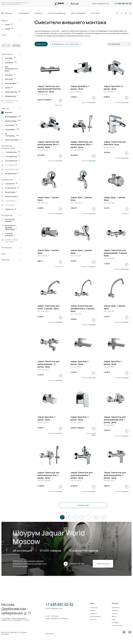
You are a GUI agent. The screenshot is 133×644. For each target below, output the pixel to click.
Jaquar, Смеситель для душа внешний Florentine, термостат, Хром (49, 89)
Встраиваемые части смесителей (66, 44)
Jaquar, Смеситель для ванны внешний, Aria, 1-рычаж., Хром (115, 420)
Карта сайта (50, 634)
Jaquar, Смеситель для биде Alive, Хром (115, 143)
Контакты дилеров (57, 13)
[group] (50, 69)
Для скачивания (78, 13)
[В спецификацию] (61, 100)
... (89, 517)
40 (96, 517)
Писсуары (115, 622)
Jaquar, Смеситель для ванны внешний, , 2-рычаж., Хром (48, 364)
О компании (24, 13)
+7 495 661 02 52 (123, 4)
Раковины (115, 611)
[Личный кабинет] (130, 13)
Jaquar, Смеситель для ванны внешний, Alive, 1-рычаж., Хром (49, 145)
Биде (113, 620)
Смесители (41, 44)
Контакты (96, 13)
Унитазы (115, 613)
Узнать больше (103, 564)
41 (103, 517)
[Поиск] (117, 13)
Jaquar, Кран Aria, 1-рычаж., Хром (80, 363)
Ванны (114, 616)
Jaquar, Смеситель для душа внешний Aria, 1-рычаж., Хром (82, 475)
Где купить (93, 613)
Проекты (39, 13)
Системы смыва (117, 625)
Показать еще (83, 505)
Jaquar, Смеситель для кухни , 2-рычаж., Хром (48, 307)
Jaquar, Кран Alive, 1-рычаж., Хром (80, 88)
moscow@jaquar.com (100, 4)
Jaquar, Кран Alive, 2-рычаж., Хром (114, 88)
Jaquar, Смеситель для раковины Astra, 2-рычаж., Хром (83, 308)
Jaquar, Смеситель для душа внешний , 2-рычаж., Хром (116, 253)
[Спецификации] (126, 13)
